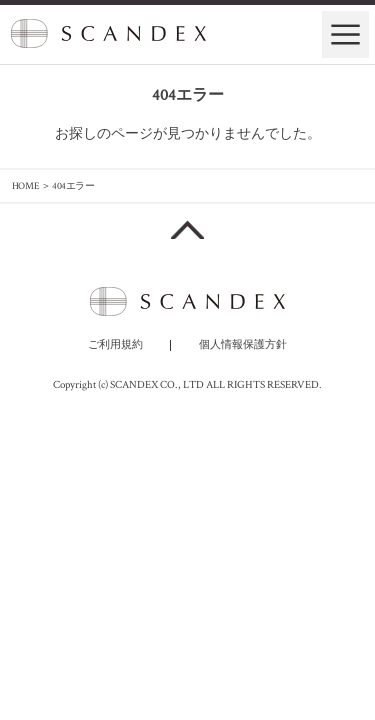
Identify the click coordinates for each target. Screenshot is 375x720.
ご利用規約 (115, 345)
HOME (25, 186)
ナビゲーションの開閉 (345, 34)
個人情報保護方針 (243, 345)
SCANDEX (108, 32)
